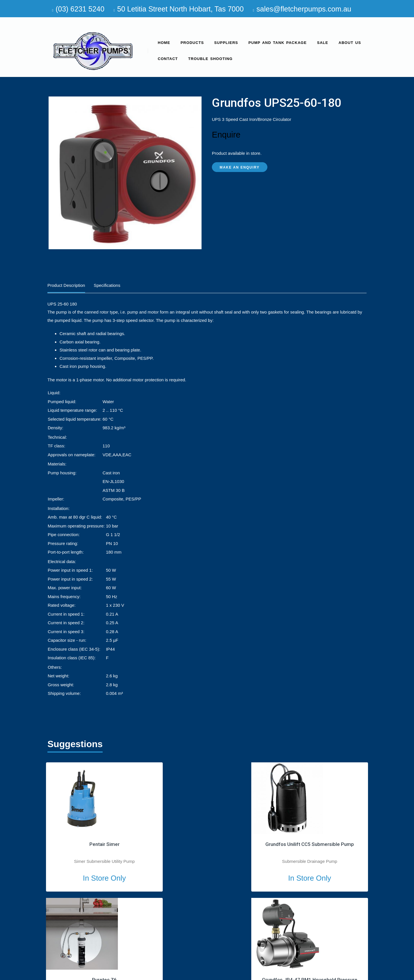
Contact (168, 59)
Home (164, 43)
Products (192, 43)
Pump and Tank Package (278, 43)
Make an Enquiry (240, 167)
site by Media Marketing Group (337, 974)
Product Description (66, 285)
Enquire (226, 135)
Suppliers (226, 43)
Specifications (107, 285)
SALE (323, 43)
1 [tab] (78, 826)
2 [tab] (86, 826)
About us (350, 43)
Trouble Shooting (210, 59)
